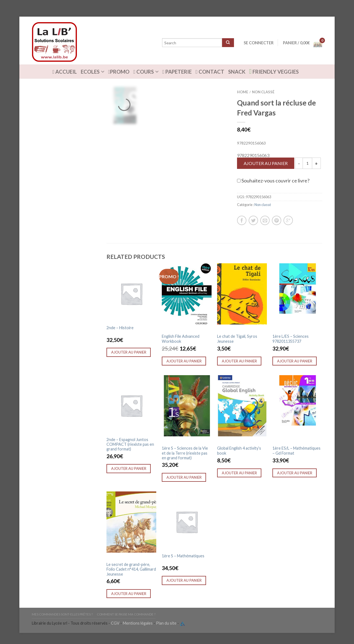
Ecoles (90, 72)
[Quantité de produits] (307, 163)
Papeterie (177, 72)
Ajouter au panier (266, 163)
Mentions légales (138, 623)
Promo (119, 72)
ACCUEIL (65, 72)
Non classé (263, 92)
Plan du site (166, 623)
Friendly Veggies (274, 71)
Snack (237, 72)
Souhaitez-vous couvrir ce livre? (273, 181)
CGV (115, 623)
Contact (210, 72)
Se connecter (259, 43)
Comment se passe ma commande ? (126, 614)
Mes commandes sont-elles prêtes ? (62, 614)
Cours (144, 72)
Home (243, 92)
